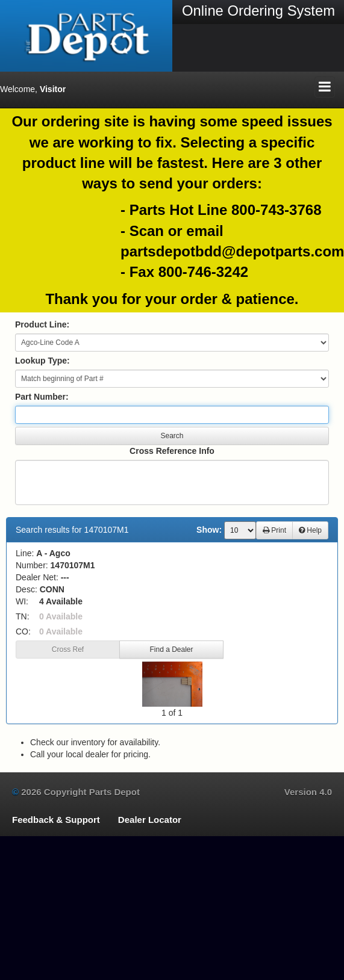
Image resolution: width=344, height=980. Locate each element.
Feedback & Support (56, 820)
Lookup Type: (42, 361)
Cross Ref (68, 650)
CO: (23, 631)
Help (310, 530)
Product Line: (42, 324)
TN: (23, 616)
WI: (22, 601)
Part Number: (42, 397)
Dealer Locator (150, 820)
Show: (209, 530)
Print (274, 530)
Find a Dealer (171, 650)
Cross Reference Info (172, 451)
